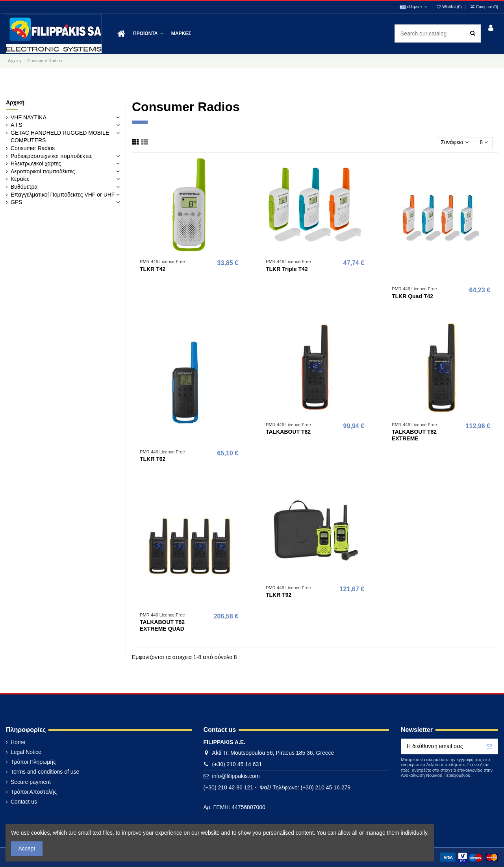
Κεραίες (20, 179)
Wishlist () (450, 7)
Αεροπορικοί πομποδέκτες (43, 171)
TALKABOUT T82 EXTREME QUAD (162, 625)
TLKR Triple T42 (287, 269)
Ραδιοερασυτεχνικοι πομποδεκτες (52, 156)
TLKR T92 (279, 595)
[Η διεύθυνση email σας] (441, 746)
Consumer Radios (33, 148)
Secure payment (31, 782)
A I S (17, 125)
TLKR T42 (153, 269)
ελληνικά (414, 7)
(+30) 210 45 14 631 (237, 764)
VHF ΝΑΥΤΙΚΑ (29, 117)
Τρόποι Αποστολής (34, 792)
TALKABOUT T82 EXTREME (414, 435)
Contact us (24, 802)
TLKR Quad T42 (412, 296)
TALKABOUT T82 (288, 432)
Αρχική (15, 102)
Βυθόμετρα (24, 187)
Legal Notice (26, 752)
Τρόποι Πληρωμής (33, 762)
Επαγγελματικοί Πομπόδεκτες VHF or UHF (63, 195)
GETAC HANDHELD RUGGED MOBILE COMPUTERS (60, 137)
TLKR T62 (153, 459)
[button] (148, 34)
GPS (17, 202)
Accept (27, 848)
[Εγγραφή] (489, 746)
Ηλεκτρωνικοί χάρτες (36, 163)
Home (18, 742)
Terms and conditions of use (45, 772)
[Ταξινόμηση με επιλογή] (455, 143)
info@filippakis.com (236, 776)
